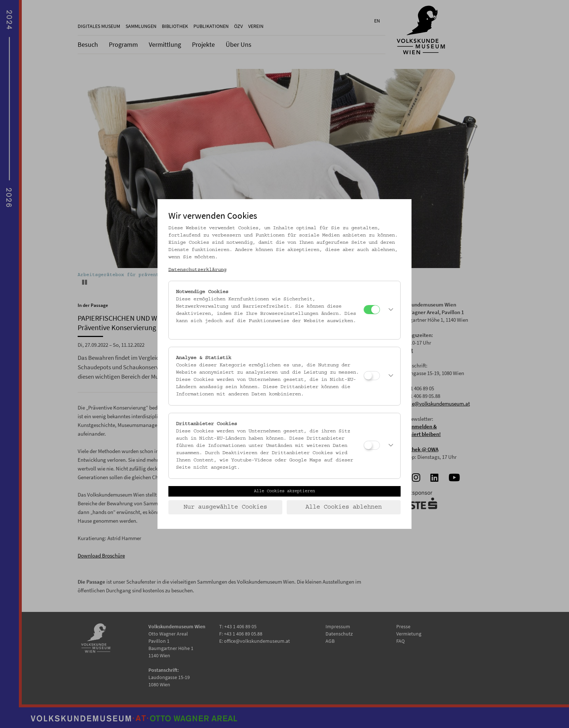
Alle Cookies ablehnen (344, 507)
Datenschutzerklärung (197, 270)
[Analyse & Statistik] (372, 376)
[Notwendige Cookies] (372, 310)
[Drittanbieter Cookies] (372, 445)
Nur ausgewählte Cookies (225, 507)
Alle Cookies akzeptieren (284, 491)
